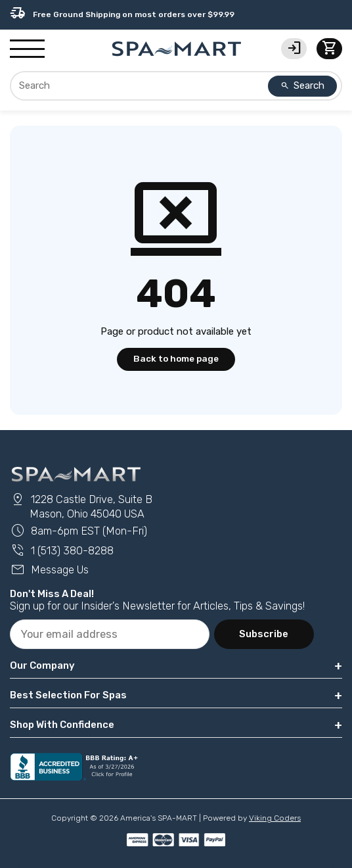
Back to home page (176, 358)
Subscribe (264, 634)
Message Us (49, 570)
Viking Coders (275, 818)
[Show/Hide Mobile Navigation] (27, 49)
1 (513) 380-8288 (62, 551)
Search (303, 85)
